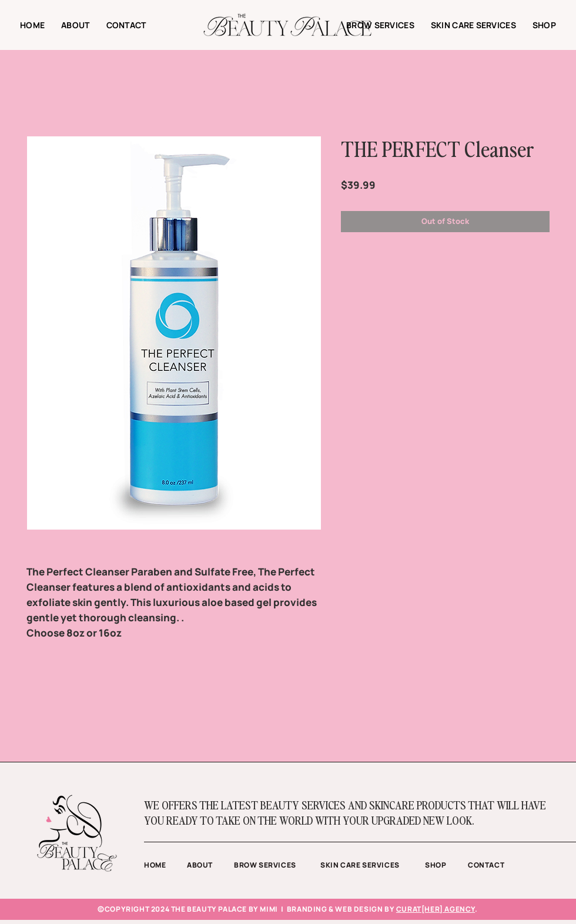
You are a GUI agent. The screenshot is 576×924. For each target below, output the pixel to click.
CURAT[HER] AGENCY (436, 909)
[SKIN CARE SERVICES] (373, 865)
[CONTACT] (498, 865)
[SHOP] (446, 865)
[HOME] (165, 865)
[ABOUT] (210, 865)
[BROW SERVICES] (277, 865)
